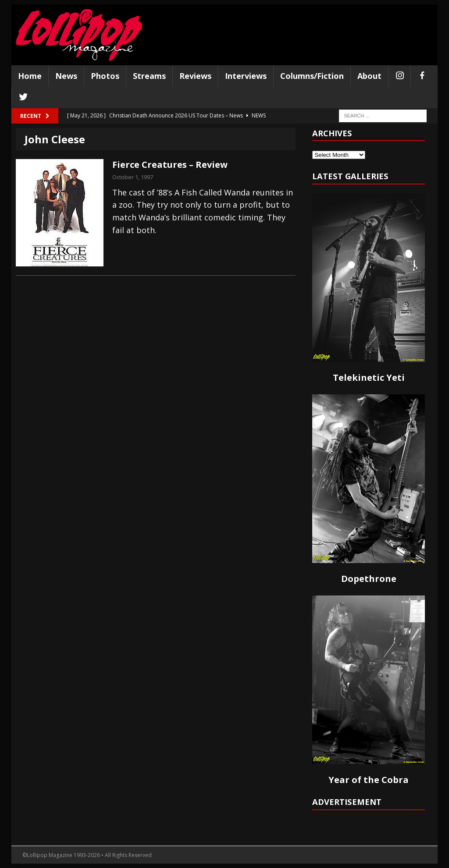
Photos (105, 76)
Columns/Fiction (312, 76)
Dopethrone (369, 579)
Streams (149, 76)
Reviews (195, 76)
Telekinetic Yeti (369, 377)
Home (30, 76)
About (369, 76)
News (66, 76)
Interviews (246, 76)
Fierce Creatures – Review (170, 165)
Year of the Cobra (369, 780)
